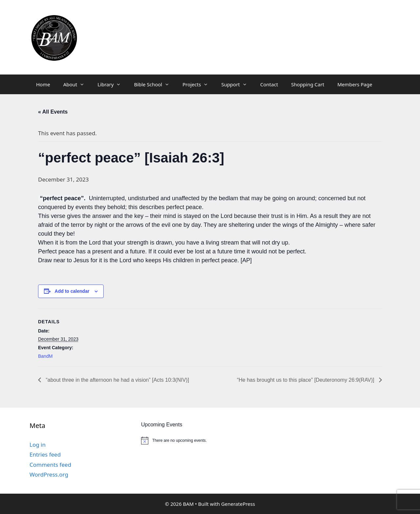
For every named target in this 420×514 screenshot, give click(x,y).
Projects (199, 84)
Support (237, 84)
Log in (38, 445)
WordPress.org (49, 474)
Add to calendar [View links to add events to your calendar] (72, 291)
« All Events (53, 112)
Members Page (355, 84)
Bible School (155, 84)
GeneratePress (238, 504)
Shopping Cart (308, 84)
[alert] (203, 440)
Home (43, 84)
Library (112, 84)
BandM (45, 356)
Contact (269, 84)
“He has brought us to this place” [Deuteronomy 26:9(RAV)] (306, 380)
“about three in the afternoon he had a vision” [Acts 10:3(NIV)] (117, 380)
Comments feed (50, 465)
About (77, 84)
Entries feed (45, 454)
